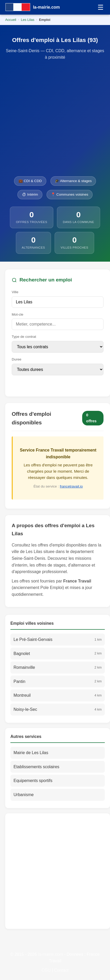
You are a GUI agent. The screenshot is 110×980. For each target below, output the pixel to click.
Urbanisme (24, 795)
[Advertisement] (52, 119)
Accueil (11, 20)
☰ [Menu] (101, 7)
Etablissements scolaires (36, 767)
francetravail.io (71, 486)
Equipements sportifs (33, 781)
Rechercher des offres (41, 384)
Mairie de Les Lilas (31, 753)
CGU (46, 970)
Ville (15, 292)
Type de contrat (24, 337)
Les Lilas (28, 20)
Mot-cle (18, 314)
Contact (61, 970)
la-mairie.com (50, 954)
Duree (17, 359)
